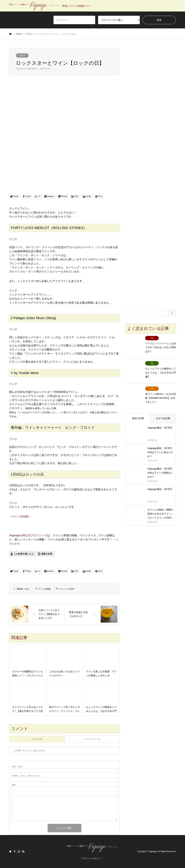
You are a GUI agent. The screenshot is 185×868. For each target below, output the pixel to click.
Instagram (19, 851)
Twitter (10, 851)
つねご (27, 589)
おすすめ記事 (163, 412)
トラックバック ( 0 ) (92, 739)
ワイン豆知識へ (21, 516)
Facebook (15, 851)
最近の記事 (138, 412)
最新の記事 (47, 554)
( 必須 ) (17, 767)
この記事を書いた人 (24, 554)
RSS (23, 851)
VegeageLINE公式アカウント (27, 535)
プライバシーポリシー (91, 859)
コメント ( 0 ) (37, 739)
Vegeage (153, 851)
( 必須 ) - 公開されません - (27, 776)
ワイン (22, 55)
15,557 (71, 589)
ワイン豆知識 (44, 589)
